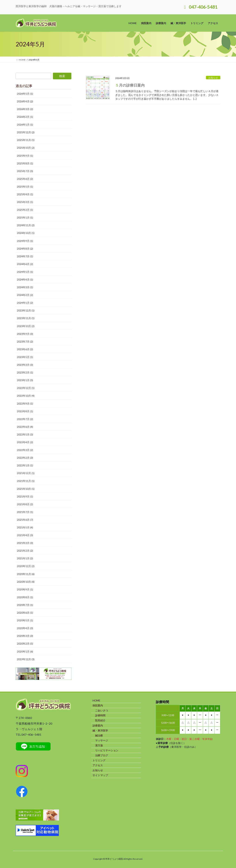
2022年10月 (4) (26, 396)
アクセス (98, 765)
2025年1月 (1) (25, 217)
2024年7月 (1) (25, 256)
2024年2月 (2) (25, 295)
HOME (96, 700)
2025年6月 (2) (25, 179)
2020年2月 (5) (25, 644)
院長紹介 (100, 720)
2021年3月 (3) (25, 543)
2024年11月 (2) (26, 225)
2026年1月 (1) (25, 125)
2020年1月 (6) (25, 651)
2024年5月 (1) (25, 272)
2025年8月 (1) (25, 163)
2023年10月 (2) (26, 326)
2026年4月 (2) (25, 101)
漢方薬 (99, 745)
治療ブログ (102, 755)
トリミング (99, 760)
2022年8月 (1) (25, 411)
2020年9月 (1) (25, 589)
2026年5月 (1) (25, 94)
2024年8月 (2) (25, 249)
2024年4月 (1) (25, 279)
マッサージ (102, 740)
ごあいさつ (102, 710)
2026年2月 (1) (25, 117)
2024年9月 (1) (25, 241)
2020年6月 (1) (25, 613)
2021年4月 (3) (25, 535)
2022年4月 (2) (25, 442)
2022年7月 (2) (25, 419)
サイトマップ (100, 775)
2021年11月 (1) (26, 481)
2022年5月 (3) (25, 434)
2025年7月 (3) (25, 171)
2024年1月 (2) (25, 303)
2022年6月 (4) (25, 427)
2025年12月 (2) (26, 132)
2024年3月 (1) (25, 287)
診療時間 (100, 715)
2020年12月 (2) (26, 566)
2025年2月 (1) (25, 210)
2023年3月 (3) (25, 365)
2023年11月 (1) (26, 318)
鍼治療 (99, 735)
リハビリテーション (107, 750)
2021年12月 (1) (26, 473)
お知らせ (213, 78)
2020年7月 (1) (25, 605)
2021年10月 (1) (26, 489)
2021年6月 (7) (25, 520)
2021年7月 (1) (25, 512)
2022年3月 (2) (25, 450)
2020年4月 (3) (25, 628)
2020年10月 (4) (26, 582)
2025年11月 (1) (26, 140)
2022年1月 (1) (25, 465)
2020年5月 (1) (25, 620)
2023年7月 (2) (25, 342)
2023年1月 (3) (25, 380)
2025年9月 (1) (25, 156)
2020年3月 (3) (25, 636)
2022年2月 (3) (25, 458)
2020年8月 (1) (25, 597)
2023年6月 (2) (25, 349)
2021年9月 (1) (25, 496)
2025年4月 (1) (25, 194)
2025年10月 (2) (26, 148)
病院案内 (98, 705)
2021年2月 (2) (25, 551)
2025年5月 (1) (25, 187)
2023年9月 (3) (25, 334)
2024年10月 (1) (26, 233)
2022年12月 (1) (26, 388)
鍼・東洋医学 (100, 730)
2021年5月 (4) (25, 527)
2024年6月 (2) (25, 264)
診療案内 (98, 725)
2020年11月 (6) (26, 574)
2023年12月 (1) (26, 310)
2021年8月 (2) (25, 504)
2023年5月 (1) (25, 357)
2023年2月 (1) (25, 372)
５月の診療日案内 (130, 85)
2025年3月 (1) (25, 202)
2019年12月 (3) (26, 659)
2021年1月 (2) (25, 558)
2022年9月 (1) (25, 404)
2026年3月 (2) (25, 109)
